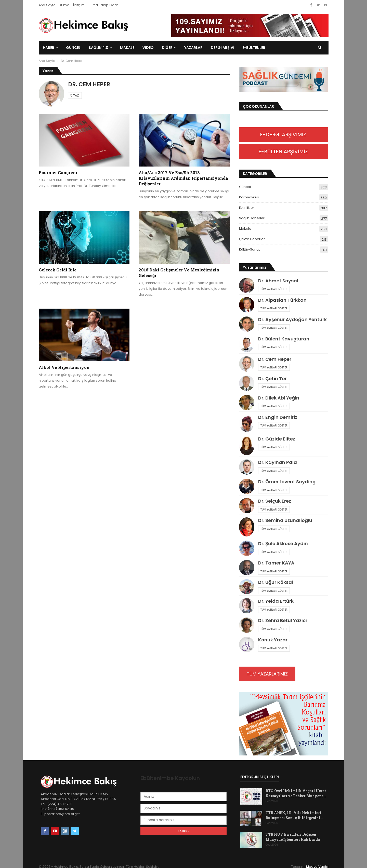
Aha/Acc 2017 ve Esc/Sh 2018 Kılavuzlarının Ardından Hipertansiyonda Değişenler (183, 178)
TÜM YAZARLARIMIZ (267, 674)
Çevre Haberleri (252, 239)
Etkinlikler (247, 208)
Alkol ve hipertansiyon (64, 367)
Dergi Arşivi (222, 48)
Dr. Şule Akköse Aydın (283, 543)
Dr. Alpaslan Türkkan (282, 300)
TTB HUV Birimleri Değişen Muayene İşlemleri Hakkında (293, 837)
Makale (127, 48)
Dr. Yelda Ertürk (276, 601)
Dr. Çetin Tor (272, 378)
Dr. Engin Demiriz (278, 417)
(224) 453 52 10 (60, 804)
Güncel (73, 48)
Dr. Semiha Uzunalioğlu (285, 520)
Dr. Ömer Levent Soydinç (287, 482)
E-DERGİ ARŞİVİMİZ (284, 134)
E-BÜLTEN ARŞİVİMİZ (284, 151)
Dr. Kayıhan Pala (278, 462)
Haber (49, 48)
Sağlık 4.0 (99, 48)
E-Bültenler (254, 48)
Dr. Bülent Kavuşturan (284, 339)
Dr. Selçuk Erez (275, 501)
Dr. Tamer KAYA (276, 563)
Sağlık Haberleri (252, 218)
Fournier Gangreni (58, 173)
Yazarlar (193, 48)
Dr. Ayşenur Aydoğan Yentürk (292, 319)
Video (148, 48)
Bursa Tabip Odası (104, 5)
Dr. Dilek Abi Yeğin (279, 398)
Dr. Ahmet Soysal (278, 281)
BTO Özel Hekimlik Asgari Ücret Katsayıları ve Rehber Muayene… (296, 793)
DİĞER (167, 48)
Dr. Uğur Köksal (276, 582)
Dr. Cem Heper (275, 359)
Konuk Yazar (273, 640)
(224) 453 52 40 (61, 809)
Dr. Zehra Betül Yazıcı (283, 620)
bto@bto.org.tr (68, 814)
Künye (64, 5)
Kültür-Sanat (249, 249)
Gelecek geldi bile (58, 270)
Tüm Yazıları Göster (274, 289)
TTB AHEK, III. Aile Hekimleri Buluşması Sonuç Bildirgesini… (294, 815)
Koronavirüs (249, 197)
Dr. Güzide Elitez (277, 439)
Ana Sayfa (47, 5)
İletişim (79, 5)
